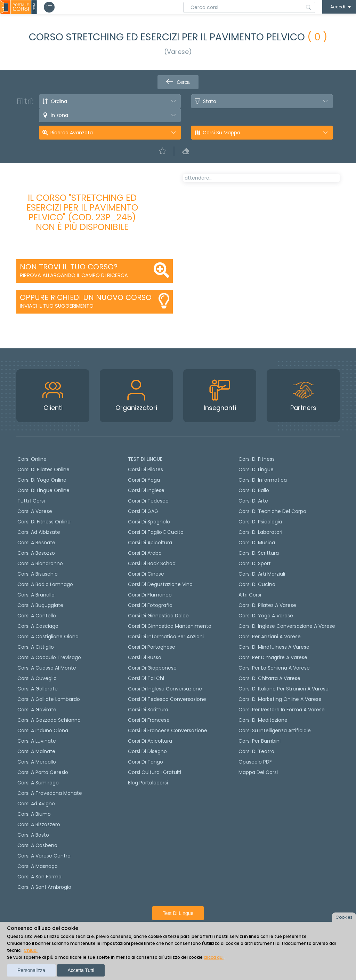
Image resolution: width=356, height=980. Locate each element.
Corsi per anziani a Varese (270, 637)
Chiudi (31, 950)
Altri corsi (250, 595)
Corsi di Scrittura (259, 553)
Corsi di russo (145, 657)
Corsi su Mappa (221, 133)
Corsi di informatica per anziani (166, 637)
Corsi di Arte (253, 501)
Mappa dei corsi (258, 772)
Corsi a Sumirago (38, 783)
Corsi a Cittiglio (36, 647)
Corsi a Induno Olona (43, 730)
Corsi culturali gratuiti (155, 772)
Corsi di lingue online (43, 490)
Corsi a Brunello (36, 595)
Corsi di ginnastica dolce (158, 616)
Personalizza (31, 970)
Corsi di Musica (257, 543)
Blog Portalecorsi (148, 783)
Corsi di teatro (256, 751)
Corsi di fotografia (150, 605)
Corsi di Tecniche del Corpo (272, 511)
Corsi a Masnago (38, 866)
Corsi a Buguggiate (40, 605)
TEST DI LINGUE (145, 459)
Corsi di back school (152, 563)
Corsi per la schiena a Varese (274, 668)
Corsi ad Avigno (36, 804)
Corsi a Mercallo (37, 762)
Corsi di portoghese (152, 647)
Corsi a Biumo (34, 814)
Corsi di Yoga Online (42, 480)
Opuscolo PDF (255, 762)
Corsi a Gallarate (38, 689)
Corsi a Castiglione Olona (48, 637)
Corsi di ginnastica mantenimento (170, 626)
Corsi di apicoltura (150, 543)
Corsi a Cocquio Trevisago (49, 657)
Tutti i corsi (31, 501)
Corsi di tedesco (148, 501)
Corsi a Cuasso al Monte (47, 668)
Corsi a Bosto (33, 835)
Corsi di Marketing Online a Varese (280, 699)
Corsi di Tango (145, 762)
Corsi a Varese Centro (44, 856)
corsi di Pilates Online (43, 469)
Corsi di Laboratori (260, 532)
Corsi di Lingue (256, 469)
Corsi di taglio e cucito (156, 532)
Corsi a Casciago (38, 626)
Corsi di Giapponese (152, 668)
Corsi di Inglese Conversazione (165, 689)
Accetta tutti (81, 970)
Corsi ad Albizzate (39, 532)
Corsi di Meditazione (263, 720)
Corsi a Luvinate (37, 741)
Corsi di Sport (255, 563)
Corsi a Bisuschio (38, 574)
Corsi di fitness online (44, 522)
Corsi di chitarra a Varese (269, 678)
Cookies (344, 917)
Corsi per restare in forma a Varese (282, 710)
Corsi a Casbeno (37, 845)
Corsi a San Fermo (39, 877)
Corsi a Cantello (37, 616)
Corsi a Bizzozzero (39, 824)
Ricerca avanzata (72, 133)
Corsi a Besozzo (36, 553)
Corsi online (32, 459)
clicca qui (214, 957)
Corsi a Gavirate (37, 710)
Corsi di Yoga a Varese (266, 616)
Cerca (178, 82)
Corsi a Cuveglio (37, 678)
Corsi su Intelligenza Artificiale (275, 730)
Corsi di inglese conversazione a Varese (287, 626)
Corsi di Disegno (147, 751)
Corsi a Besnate (36, 543)
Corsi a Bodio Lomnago (45, 584)
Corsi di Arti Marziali (262, 574)
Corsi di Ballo (254, 490)
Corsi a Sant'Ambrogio (44, 887)
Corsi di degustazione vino (160, 584)
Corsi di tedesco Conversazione (167, 699)
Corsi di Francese (149, 720)
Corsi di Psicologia (260, 522)
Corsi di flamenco (150, 595)
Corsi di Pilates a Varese (267, 605)
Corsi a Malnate (36, 751)
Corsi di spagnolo (149, 522)
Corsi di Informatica (263, 480)
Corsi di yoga (144, 480)
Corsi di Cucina (257, 584)
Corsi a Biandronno (40, 563)
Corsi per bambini (260, 741)
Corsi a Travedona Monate (50, 793)
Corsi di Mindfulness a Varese (274, 647)
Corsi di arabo (145, 553)
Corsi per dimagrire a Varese (273, 657)
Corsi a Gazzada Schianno (49, 720)
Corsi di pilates (145, 469)
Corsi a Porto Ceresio (43, 772)
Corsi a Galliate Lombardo (49, 699)
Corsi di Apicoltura (150, 741)
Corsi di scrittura (148, 710)
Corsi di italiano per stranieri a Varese (284, 689)
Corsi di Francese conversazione (168, 730)
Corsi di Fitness (257, 459)
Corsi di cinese (146, 574)
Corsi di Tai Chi (146, 678)
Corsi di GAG (143, 511)
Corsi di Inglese (146, 490)
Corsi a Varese (35, 511)
